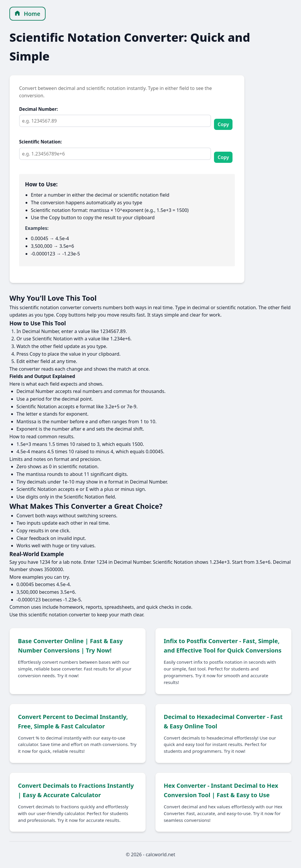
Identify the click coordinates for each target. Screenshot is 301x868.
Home (27, 14)
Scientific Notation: (40, 142)
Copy (223, 124)
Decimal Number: (39, 109)
